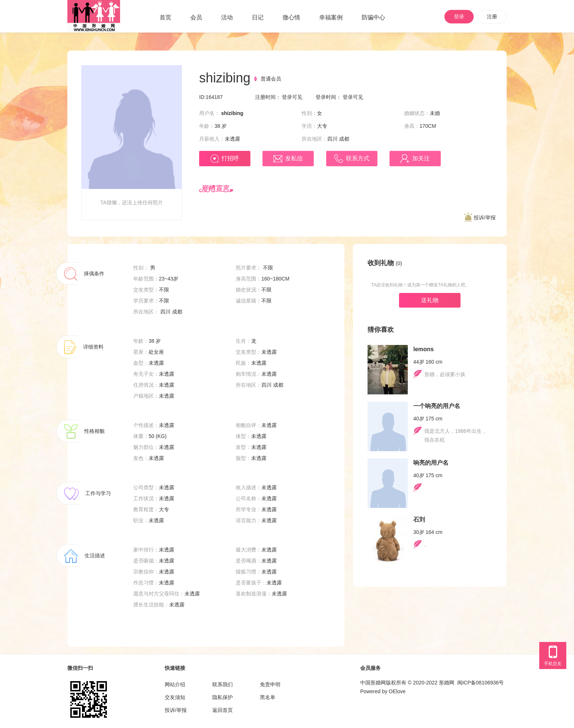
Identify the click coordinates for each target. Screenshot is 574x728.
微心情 (291, 17)
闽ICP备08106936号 (481, 683)
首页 (165, 17)
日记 (258, 17)
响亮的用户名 (431, 463)
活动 (227, 17)
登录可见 (292, 97)
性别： (309, 113)
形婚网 (447, 683)
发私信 (288, 159)
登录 (459, 16)
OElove (397, 691)
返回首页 (223, 710)
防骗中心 (373, 17)
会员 (196, 17)
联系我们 (223, 684)
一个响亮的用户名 (437, 406)
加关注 (415, 159)
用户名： (209, 113)
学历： (309, 126)
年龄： (207, 126)
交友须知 (175, 697)
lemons (424, 349)
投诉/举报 (480, 217)
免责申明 (270, 684)
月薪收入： (212, 139)
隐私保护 (223, 697)
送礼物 (430, 300)
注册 (492, 16)
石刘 (419, 519)
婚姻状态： (417, 113)
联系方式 (352, 159)
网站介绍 (175, 684)
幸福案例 (331, 17)
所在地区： (314, 139)
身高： (412, 126)
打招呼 (225, 159)
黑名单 (268, 697)
